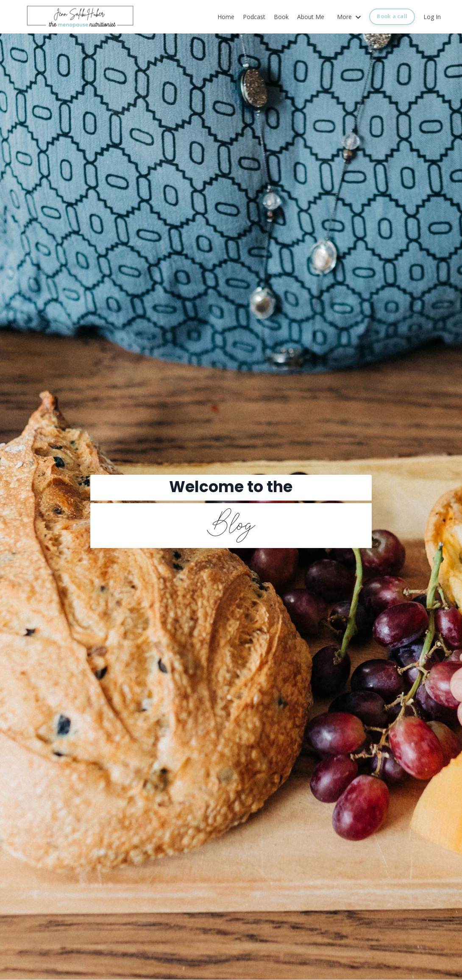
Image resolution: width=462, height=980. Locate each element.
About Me (311, 17)
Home (226, 17)
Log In (432, 17)
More (349, 17)
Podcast (254, 17)
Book (281, 17)
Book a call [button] (392, 16)
